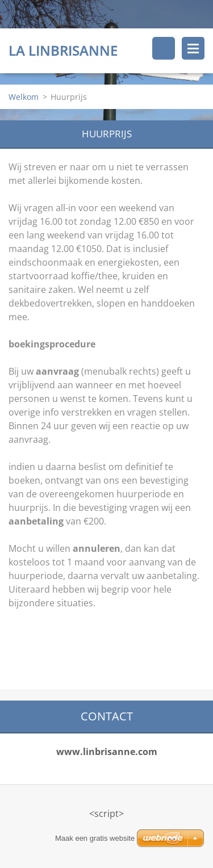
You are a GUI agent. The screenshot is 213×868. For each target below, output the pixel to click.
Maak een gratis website (95, 838)
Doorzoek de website (164, 48)
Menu (193, 48)
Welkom (24, 97)
